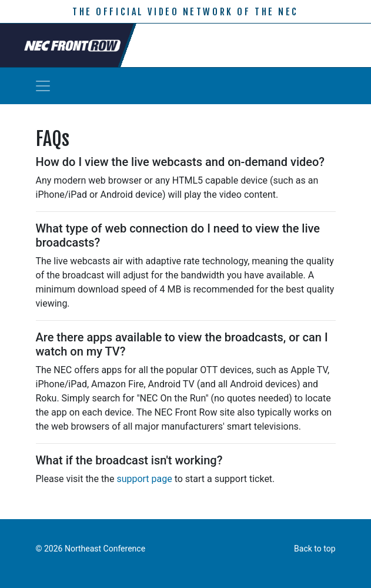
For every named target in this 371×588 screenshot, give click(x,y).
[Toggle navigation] (43, 86)
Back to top (315, 549)
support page (144, 479)
